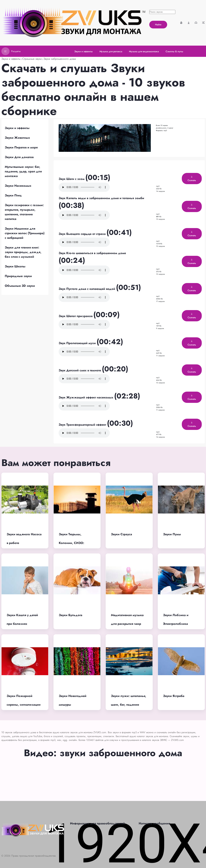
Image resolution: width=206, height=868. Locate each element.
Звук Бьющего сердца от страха (83, 234)
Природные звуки (18, 276)
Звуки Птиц (13, 195)
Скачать (192, 179)
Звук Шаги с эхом (72, 179)
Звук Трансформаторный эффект (83, 425)
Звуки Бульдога (71, 615)
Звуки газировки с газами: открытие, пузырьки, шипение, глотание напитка (24, 212)
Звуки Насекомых (18, 186)
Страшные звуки (32, 59)
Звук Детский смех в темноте (80, 370)
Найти (158, 25)
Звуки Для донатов (19, 157)
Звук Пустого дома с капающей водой (87, 289)
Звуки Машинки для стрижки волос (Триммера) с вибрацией (25, 233)
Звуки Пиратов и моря (21, 147)
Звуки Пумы (172, 534)
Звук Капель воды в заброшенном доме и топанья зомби (101, 198)
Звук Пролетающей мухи (78, 343)
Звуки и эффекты (11, 59)
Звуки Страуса (121, 534)
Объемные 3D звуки (20, 286)
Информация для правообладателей (97, 823)
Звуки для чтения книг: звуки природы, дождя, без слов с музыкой (23, 252)
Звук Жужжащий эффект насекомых (86, 397)
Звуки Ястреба (174, 696)
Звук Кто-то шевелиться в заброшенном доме (92, 253)
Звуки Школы (15, 266)
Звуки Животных (17, 138)
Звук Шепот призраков (76, 316)
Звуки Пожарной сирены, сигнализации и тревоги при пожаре (24, 705)
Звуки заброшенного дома (60, 59)
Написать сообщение (154, 823)
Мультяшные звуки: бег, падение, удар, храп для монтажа (23, 171)
